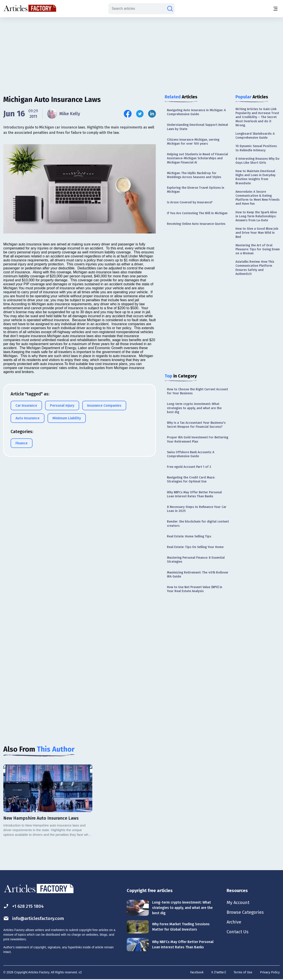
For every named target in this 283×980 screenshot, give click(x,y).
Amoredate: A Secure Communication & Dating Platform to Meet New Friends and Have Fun (257, 198)
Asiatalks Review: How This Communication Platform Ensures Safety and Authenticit (255, 268)
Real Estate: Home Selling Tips (189, 536)
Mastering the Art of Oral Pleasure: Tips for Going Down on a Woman (258, 249)
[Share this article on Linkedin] (152, 114)
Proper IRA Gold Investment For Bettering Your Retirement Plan (198, 439)
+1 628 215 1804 (24, 906)
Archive (234, 922)
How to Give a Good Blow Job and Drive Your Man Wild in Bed (257, 233)
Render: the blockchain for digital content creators (198, 524)
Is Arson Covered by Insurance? (190, 202)
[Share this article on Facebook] (128, 114)
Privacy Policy (270, 972)
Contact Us (238, 932)
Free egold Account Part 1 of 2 (189, 467)
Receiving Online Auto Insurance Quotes (196, 224)
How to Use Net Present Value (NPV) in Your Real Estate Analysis (195, 589)
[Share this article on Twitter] (140, 114)
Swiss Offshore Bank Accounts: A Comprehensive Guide (191, 454)
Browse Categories (245, 912)
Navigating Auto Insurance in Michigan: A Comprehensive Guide (196, 112)
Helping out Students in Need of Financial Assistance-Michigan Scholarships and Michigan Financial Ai (197, 158)
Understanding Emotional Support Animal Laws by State (197, 127)
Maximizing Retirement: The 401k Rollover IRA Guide (198, 575)
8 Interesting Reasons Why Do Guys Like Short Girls (257, 161)
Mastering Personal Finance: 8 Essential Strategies (196, 560)
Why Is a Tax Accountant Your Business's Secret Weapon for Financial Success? (196, 425)
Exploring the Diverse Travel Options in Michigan (196, 190)
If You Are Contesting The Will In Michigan (197, 213)
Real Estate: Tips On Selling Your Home (195, 547)
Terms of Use (243, 972)
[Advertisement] (141, 52)
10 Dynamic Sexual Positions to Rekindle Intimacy (256, 148)
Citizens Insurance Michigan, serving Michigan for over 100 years (193, 142)
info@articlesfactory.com (34, 918)
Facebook (197, 972)
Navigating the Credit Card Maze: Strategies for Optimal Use (191, 479)
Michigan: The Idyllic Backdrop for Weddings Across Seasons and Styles (194, 175)
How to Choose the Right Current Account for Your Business (197, 391)
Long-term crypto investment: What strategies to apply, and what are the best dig (194, 408)
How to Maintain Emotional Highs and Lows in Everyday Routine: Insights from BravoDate (255, 177)
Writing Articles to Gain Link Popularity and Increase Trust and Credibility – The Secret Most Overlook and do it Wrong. (257, 117)
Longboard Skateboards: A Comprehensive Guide (255, 136)
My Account (238, 902)
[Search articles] (170, 9)
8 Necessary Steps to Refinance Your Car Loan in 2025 (197, 509)
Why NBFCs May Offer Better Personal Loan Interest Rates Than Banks (194, 494)
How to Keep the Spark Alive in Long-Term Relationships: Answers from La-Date (256, 216)
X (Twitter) (219, 972)
